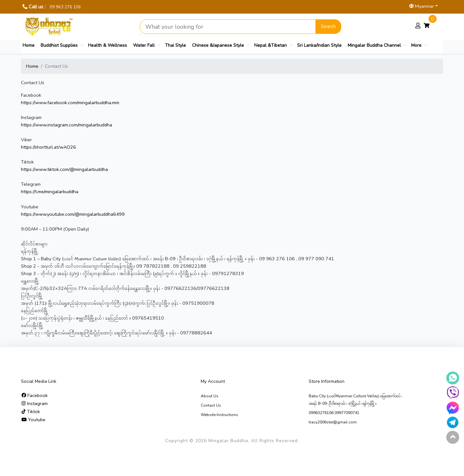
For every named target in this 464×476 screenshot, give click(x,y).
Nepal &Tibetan (271, 45)
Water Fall (144, 45)
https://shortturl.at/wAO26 (48, 147)
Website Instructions (219, 415)
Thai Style (175, 45)
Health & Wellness (107, 45)
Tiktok (31, 412)
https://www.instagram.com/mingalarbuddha (67, 125)
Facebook (35, 395)
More (416, 45)
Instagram (35, 403)
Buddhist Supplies (59, 45)
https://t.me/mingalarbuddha (50, 192)
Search (328, 26)
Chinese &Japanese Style (218, 45)
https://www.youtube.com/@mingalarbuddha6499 (73, 214)
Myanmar (422, 6)
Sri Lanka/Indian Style (319, 45)
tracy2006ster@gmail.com (333, 422)
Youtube (34, 420)
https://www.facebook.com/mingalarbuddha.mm (70, 103)
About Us (210, 396)
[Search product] (228, 27)
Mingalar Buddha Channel (374, 45)
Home (29, 45)
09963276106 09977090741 (334, 413)
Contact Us (211, 405)
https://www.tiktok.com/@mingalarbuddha (64, 169)
